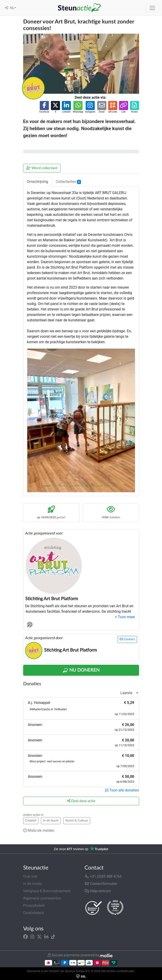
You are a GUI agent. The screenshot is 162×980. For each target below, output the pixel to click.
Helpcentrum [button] (98, 891)
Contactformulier (101, 884)
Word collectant (42, 168)
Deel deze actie (81, 801)
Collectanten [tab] (68, 182)
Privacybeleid (34, 906)
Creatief (31, 821)
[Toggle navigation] (152, 8)
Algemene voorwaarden (42, 898)
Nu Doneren (81, 670)
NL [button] (12, 8)
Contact (127, 639)
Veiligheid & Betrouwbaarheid (47, 891)
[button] (44, 107)
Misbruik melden (39, 830)
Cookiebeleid (34, 913)
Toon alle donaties (122, 790)
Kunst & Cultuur (77, 821)
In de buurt (51, 821)
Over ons (30, 876)
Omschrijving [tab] (38, 182)
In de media (33, 884)
